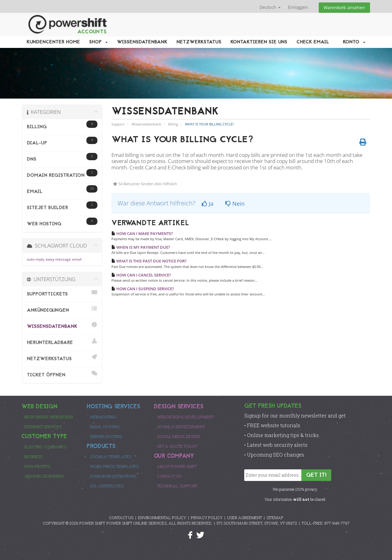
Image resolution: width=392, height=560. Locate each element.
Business (34, 457)
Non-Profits (37, 466)
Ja (208, 204)
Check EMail (313, 42)
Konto (354, 42)
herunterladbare (62, 342)
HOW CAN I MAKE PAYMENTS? (142, 233)
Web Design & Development (185, 417)
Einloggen (298, 7)
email (77, 259)
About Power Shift (177, 466)
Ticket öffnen (62, 374)
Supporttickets (62, 293)
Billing (173, 124)
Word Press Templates (114, 466)
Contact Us (169, 476)
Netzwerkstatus (199, 42)
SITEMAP (275, 518)
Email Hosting (105, 427)
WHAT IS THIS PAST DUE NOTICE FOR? (149, 261)
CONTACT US (121, 518)
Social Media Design (178, 436)
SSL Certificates (107, 486)
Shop (98, 42)
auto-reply (36, 259)
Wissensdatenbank (142, 42)
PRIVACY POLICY (207, 518)
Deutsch (270, 7)
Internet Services (43, 427)
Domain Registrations (113, 476)
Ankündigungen (62, 309)
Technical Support (177, 486)
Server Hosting (106, 436)
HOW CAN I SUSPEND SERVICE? (143, 289)
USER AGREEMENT (245, 518)
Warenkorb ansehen (344, 7)
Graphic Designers (44, 476)
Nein (235, 204)
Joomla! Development (181, 427)
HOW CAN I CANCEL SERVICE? (141, 275)
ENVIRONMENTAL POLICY (162, 518)
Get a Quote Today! (177, 446)
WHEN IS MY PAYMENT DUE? (141, 247)
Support (118, 124)
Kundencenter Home (53, 42)
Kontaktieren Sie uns (259, 42)
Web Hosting (103, 417)
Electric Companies (45, 447)
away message (58, 259)
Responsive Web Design (49, 417)
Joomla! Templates (111, 457)
